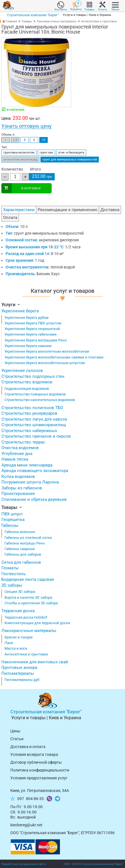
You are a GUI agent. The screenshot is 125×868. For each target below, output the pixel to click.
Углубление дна (17, 454)
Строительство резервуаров (29, 413)
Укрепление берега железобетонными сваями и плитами (54, 357)
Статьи (17, 739)
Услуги (11, 305)
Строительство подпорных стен (33, 376)
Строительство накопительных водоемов (40, 400)
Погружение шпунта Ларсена (30, 482)
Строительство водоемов (27, 382)
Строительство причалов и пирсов (36, 436)
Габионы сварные (20, 549)
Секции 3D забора (20, 592)
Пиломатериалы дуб (22, 680)
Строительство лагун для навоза (34, 419)
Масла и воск (16, 648)
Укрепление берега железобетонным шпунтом (45, 363)
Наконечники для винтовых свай (35, 662)
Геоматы (10, 568)
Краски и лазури (19, 637)
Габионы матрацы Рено (25, 543)
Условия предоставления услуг (39, 778)
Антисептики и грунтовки (99, 21)
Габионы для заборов (23, 554)
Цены (15, 731)
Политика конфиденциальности (40, 770)
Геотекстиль (14, 574)
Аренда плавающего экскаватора (35, 471)
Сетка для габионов (21, 562)
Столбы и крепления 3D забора (31, 603)
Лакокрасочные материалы (57, 21)
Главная (12, 21)
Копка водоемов (18, 477)
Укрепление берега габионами (31, 334)
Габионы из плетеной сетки (28, 538)
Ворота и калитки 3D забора (28, 597)
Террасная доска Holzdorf (26, 617)
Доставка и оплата (28, 747)
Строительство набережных (29, 431)
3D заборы (12, 585)
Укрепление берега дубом (27, 318)
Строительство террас (23, 442)
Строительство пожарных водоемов (35, 394)
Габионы (10, 525)
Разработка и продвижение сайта (23, 864)
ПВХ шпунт (12, 514)
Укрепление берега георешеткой (32, 329)
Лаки (9, 643)
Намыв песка (15, 459)
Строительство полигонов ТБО (32, 408)
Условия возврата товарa (34, 754)
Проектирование (18, 494)
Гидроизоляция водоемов (27, 389)
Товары (27, 21)
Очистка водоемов (20, 448)
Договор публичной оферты (36, 762)
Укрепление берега (20, 311)
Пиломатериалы (18, 673)
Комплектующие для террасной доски (37, 623)
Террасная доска (18, 611)
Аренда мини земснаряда (27, 465)
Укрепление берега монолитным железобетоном (47, 351)
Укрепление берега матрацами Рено (36, 340)
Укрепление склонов (22, 371)
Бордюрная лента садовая (28, 579)
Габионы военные (20, 532)
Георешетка (13, 520)
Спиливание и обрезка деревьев (34, 499)
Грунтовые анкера (19, 667)
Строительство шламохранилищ (34, 425)
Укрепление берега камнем (28, 346)
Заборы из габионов (22, 488)
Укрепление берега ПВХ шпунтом (33, 323)
